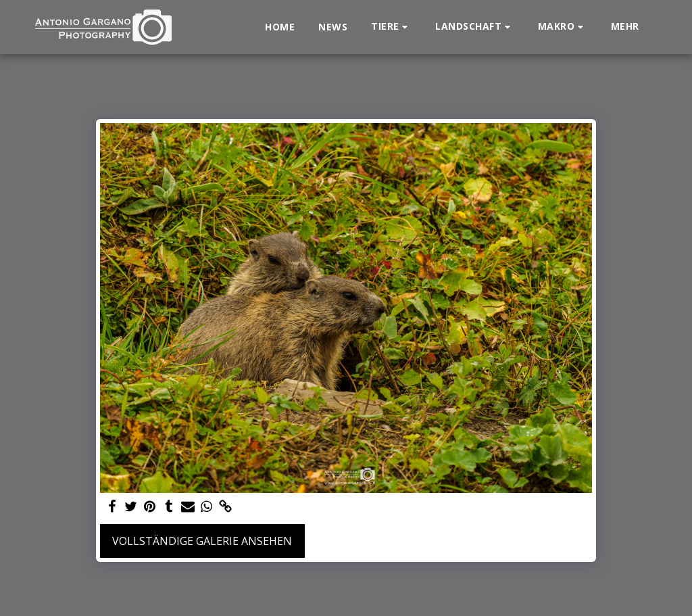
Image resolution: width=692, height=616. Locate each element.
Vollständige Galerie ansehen (202, 541)
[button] (391, 27)
